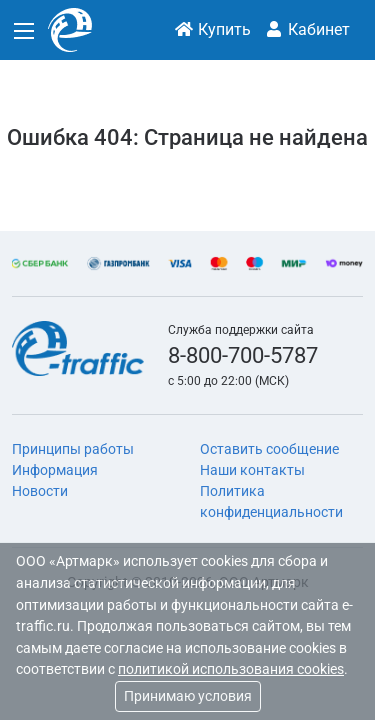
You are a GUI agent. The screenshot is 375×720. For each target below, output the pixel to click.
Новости (40, 491)
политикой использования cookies (231, 669)
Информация (55, 470)
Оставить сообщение (269, 449)
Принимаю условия (188, 696)
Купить (212, 29)
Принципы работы (73, 449)
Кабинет (307, 29)
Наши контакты (252, 470)
